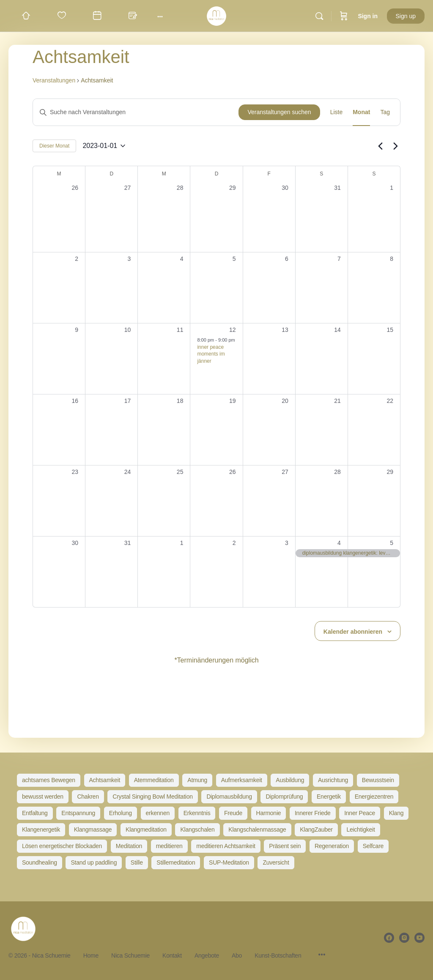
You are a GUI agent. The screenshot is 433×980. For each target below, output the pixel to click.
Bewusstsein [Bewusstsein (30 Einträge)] (378, 780)
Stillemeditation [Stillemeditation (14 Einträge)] (176, 862)
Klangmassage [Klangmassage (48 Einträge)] (93, 829)
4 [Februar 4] (339, 543)
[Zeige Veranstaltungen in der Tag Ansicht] (385, 112)
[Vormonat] (380, 146)
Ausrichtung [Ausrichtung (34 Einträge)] (333, 780)
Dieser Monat (54, 146)
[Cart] (344, 16)
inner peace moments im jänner (211, 354)
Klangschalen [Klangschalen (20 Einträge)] (197, 829)
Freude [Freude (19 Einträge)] (233, 813)
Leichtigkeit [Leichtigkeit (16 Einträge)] (360, 829)
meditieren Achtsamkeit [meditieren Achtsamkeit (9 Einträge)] (226, 846)
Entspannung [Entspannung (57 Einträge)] (78, 813)
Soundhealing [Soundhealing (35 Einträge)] (40, 862)
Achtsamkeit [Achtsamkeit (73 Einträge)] (105, 780)
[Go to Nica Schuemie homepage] (216, 15)
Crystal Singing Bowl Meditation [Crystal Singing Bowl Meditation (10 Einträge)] (152, 797)
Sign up (406, 16)
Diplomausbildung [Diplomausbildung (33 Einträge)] (229, 797)
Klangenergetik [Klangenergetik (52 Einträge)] (41, 829)
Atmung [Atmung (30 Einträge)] (197, 780)
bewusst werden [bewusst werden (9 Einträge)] (43, 797)
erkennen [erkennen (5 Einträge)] (158, 813)
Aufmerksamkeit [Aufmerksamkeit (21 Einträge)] (242, 780)
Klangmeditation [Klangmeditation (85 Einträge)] (146, 829)
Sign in (368, 16)
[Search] (319, 16)
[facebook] (389, 938)
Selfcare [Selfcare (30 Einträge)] (373, 846)
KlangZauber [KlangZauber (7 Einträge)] (316, 829)
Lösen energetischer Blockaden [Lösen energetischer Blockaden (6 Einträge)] (62, 846)
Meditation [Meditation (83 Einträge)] (129, 846)
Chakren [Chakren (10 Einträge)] (88, 797)
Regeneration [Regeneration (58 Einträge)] (332, 846)
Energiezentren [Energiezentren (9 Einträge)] (374, 797)
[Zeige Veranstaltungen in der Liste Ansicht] (337, 112)
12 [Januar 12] (233, 330)
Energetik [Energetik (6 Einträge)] (329, 797)
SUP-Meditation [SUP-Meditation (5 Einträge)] (229, 862)
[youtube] (419, 938)
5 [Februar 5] (392, 543)
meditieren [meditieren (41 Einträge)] (169, 846)
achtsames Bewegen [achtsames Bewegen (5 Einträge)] (49, 780)
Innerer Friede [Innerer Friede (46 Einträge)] (313, 813)
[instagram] (404, 938)
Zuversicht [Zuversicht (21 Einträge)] (276, 862)
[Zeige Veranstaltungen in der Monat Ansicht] (361, 112)
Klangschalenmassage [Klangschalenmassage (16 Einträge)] (257, 829)
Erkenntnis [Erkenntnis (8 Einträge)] (197, 813)
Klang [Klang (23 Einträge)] (396, 813)
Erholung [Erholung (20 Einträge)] (121, 813)
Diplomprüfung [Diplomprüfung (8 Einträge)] (284, 797)
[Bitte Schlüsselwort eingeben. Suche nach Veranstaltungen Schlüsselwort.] (136, 112)
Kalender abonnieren (353, 632)
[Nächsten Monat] (395, 146)
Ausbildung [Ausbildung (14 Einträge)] (290, 780)
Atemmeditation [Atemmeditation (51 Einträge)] (154, 780)
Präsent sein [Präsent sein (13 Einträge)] (285, 846)
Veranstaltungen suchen (279, 112)
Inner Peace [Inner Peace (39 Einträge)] (360, 813)
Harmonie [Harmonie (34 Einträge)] (269, 813)
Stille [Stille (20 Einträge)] (137, 862)
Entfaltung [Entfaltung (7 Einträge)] (35, 813)
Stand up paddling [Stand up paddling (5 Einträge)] (94, 862)
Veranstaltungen (54, 80)
